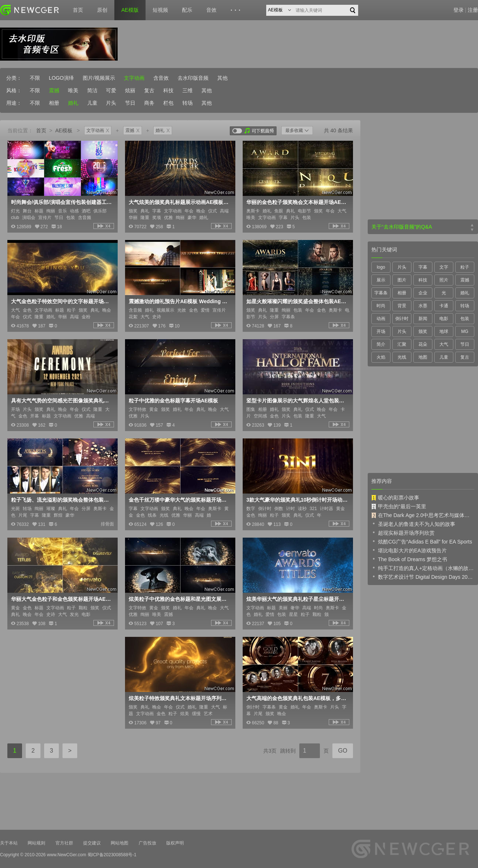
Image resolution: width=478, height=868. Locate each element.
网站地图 (119, 843)
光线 (402, 357)
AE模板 (64, 130)
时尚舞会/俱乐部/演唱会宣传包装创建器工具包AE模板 (62, 202)
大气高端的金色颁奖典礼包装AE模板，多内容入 (297, 698)
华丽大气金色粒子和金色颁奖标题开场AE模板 (62, 599)
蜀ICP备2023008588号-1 (112, 855)
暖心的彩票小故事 (395, 498)
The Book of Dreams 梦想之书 (409, 559)
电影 (444, 319)
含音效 (161, 78)
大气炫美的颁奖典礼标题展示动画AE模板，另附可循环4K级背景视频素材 (179, 202)
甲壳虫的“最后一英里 (399, 506)
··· (237, 10)
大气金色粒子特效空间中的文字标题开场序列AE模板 (62, 301)
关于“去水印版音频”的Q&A (402, 227)
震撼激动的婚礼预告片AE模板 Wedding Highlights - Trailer (179, 301)
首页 (78, 10)
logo (381, 267)
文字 (444, 267)
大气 (444, 344)
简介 (381, 344)
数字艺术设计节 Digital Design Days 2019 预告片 (423, 577)
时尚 (381, 306)
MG (465, 331)
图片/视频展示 (99, 78)
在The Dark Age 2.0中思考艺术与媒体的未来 (423, 515)
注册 (473, 10)
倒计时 (402, 319)
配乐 (187, 10)
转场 (188, 103)
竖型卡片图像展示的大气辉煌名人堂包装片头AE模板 (297, 401)
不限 (35, 78)
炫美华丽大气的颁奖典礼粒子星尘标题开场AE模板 (297, 599)
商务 (149, 103)
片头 (111, 103)
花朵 (423, 344)
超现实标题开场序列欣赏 (403, 532)
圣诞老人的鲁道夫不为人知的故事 (413, 524)
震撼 (54, 90)
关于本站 (9, 843)
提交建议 (92, 843)
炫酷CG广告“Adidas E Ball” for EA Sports (422, 541)
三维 (188, 90)
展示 (381, 280)
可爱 (111, 90)
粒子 (465, 267)
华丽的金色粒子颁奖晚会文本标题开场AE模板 (297, 202)
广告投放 (147, 843)
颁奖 (423, 331)
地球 (444, 331)
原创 (102, 10)
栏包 (168, 103)
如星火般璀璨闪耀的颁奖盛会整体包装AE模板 (297, 301)
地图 (423, 357)
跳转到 (288, 751)
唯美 (73, 90)
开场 (381, 331)
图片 (402, 280)
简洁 (92, 90)
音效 (211, 10)
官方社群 (64, 843)
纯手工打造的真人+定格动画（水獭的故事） (423, 568)
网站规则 (36, 843)
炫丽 (130, 90)
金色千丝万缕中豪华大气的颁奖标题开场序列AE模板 (179, 500)
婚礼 (73, 103)
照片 (444, 280)
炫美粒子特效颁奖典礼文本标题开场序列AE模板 (179, 698)
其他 (222, 78)
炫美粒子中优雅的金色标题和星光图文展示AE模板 (179, 599)
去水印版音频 (193, 78)
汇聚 (402, 344)
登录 (459, 10)
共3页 (270, 751)
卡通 (444, 306)
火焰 (381, 357)
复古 (149, 90)
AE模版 (130, 10)
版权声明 (175, 843)
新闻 (423, 319)
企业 (423, 293)
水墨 (423, 306)
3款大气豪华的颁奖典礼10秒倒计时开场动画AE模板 (297, 500)
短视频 (160, 10)
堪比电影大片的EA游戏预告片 (409, 550)
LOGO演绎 (61, 78)
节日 (130, 103)
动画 (381, 319)
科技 (168, 90)
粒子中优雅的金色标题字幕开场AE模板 (173, 401)
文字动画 (134, 78)
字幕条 (381, 293)
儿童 (92, 103)
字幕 (423, 267)
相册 (54, 103)
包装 (465, 319)
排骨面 (107, 524)
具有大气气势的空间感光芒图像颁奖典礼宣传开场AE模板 (62, 401)
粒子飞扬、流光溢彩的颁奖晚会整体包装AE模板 (62, 500)
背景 (402, 306)
